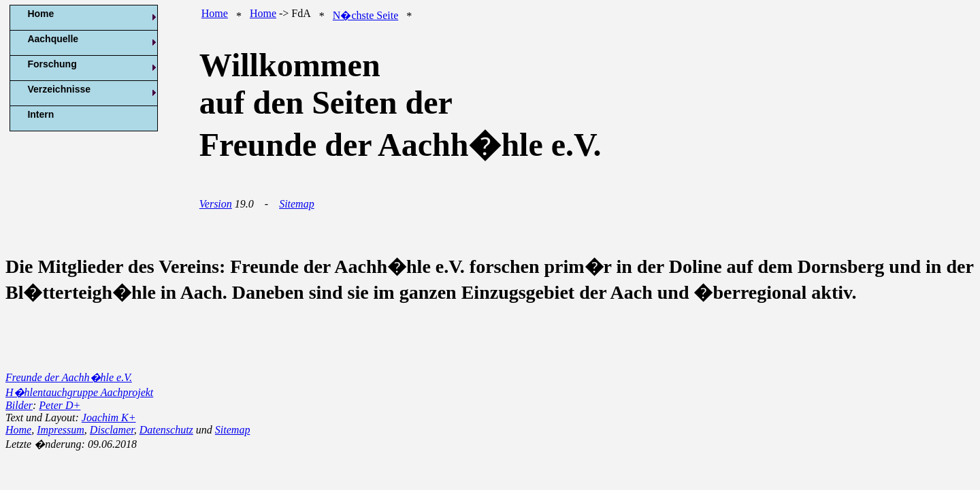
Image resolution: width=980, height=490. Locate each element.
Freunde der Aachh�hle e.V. (69, 377)
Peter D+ (60, 405)
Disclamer (112, 430)
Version (216, 204)
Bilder (19, 405)
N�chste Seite (365, 15)
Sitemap (297, 204)
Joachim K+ (109, 418)
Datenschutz (166, 430)
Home (215, 13)
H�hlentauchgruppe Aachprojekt (79, 392)
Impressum (61, 430)
